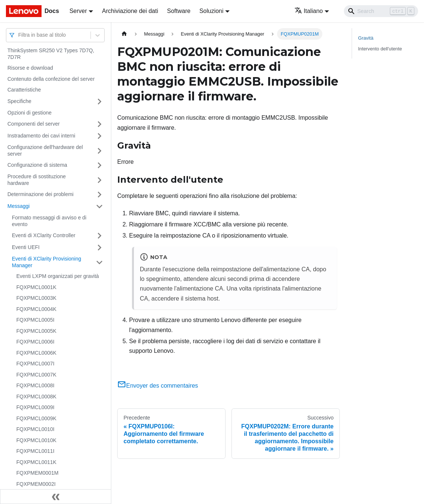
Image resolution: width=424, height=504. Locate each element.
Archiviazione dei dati (130, 11)
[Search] (381, 11)
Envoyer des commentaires (158, 386)
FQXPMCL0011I (35, 451)
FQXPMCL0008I (35, 385)
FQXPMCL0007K (36, 375)
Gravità (366, 38)
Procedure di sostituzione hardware (37, 180)
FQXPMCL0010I (35, 429)
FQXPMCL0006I (35, 342)
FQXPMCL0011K (36, 462)
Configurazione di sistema (37, 165)
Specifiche (19, 101)
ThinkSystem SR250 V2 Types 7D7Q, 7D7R (51, 54)
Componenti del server (34, 124)
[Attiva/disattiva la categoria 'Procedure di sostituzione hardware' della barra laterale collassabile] (99, 180)
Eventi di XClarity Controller (44, 235)
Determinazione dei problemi (40, 194)
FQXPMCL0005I (35, 320)
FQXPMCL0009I (35, 407)
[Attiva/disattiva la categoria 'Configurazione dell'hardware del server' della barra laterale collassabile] (99, 151)
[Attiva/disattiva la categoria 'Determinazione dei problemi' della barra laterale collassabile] (99, 195)
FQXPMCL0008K (36, 397)
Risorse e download (30, 68)
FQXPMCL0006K (36, 353)
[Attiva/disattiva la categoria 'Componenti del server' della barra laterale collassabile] (99, 124)
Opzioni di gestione (29, 113)
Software (179, 11)
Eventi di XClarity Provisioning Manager (47, 262)
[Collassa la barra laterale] (56, 497)
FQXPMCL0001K (36, 287)
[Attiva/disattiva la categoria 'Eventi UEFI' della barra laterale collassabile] (99, 248)
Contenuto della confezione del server (51, 79)
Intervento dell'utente (380, 49)
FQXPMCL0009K (36, 418)
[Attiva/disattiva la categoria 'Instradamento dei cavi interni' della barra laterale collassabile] (99, 136)
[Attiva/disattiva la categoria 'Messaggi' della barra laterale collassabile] (99, 206)
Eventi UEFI (26, 247)
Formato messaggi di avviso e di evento (49, 221)
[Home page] (124, 34)
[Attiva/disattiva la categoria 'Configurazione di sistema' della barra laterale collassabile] (99, 165)
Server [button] (78, 11)
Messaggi (19, 206)
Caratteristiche (24, 90)
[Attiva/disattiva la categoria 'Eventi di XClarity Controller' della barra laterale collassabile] (99, 236)
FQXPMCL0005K (36, 331)
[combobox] (19, 35)
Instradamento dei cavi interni (41, 136)
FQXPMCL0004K (36, 309)
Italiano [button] (309, 11)
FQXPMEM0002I (36, 484)
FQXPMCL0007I (35, 364)
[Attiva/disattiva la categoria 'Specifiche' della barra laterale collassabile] (99, 102)
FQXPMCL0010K (36, 440)
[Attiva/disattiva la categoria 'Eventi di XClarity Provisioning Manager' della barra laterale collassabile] (99, 262)
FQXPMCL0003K (36, 298)
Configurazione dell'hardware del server (45, 150)
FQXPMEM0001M (37, 473)
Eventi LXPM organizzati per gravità (58, 276)
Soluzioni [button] (211, 11)
